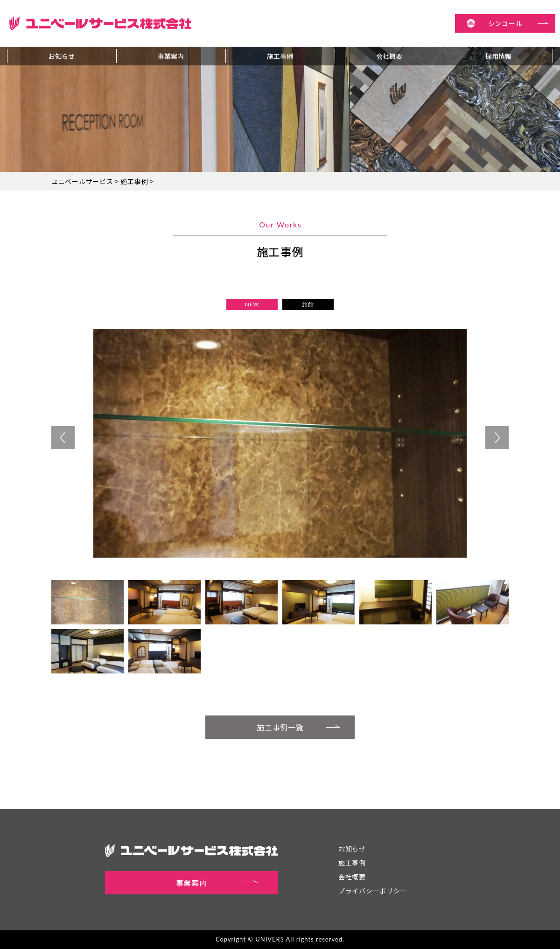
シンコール (518, 23)
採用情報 (498, 56)
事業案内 (171, 56)
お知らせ (62, 56)
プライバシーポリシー (373, 891)
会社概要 (389, 56)
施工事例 (280, 56)
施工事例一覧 (299, 726)
